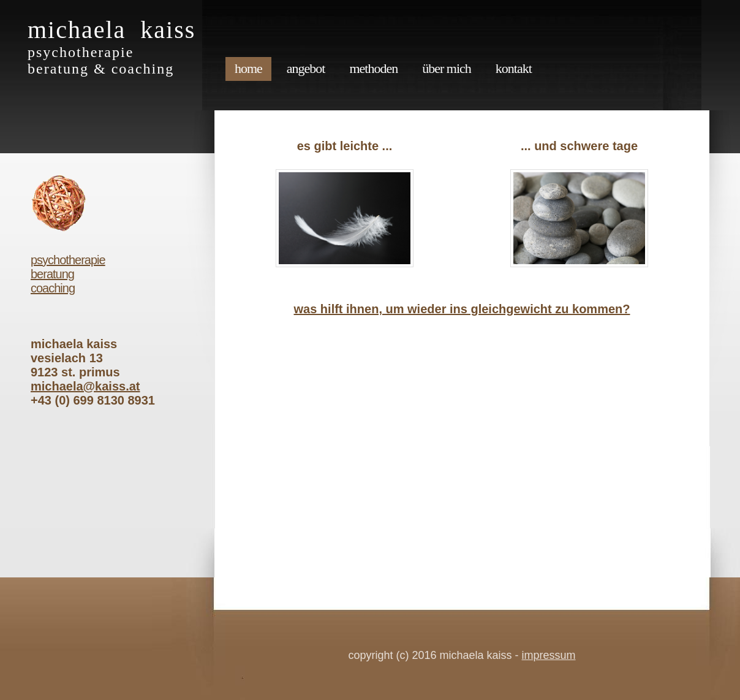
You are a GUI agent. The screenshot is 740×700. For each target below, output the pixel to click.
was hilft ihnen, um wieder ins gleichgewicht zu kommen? (462, 309)
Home (248, 68)
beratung (52, 274)
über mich (447, 68)
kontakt (514, 68)
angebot (306, 68)
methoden (373, 68)
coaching (53, 288)
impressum (549, 655)
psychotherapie (68, 260)
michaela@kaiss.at (85, 386)
